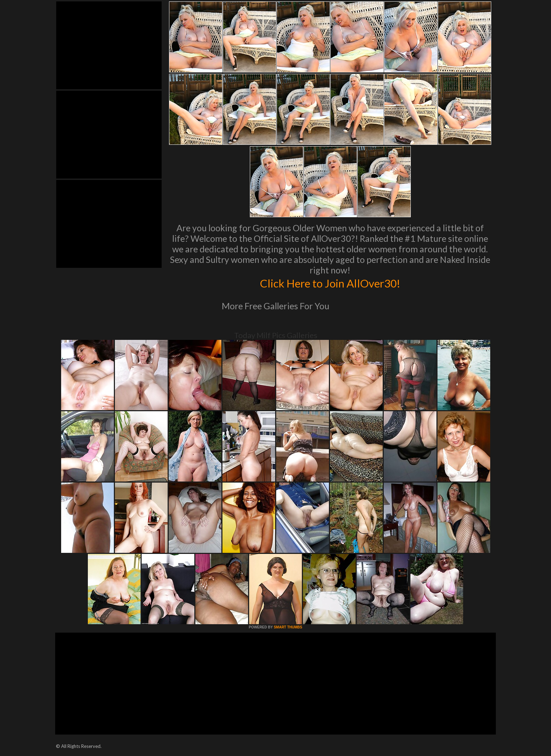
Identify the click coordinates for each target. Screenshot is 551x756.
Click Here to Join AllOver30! (330, 283)
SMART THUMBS (288, 627)
